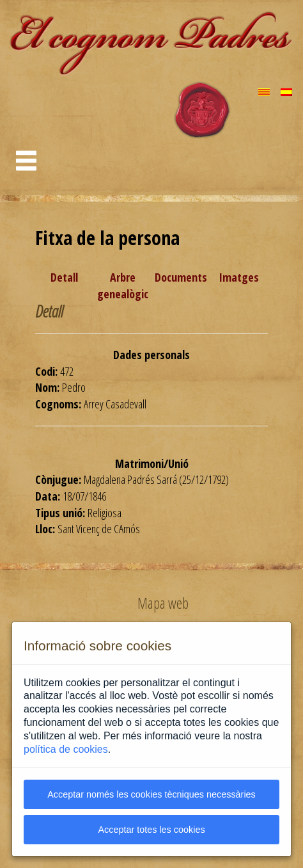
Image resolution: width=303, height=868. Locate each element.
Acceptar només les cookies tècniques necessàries (151, 794)
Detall (64, 277)
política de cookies (66, 749)
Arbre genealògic (123, 285)
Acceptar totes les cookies (151, 830)
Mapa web (163, 603)
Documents (181, 277)
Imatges (239, 277)
